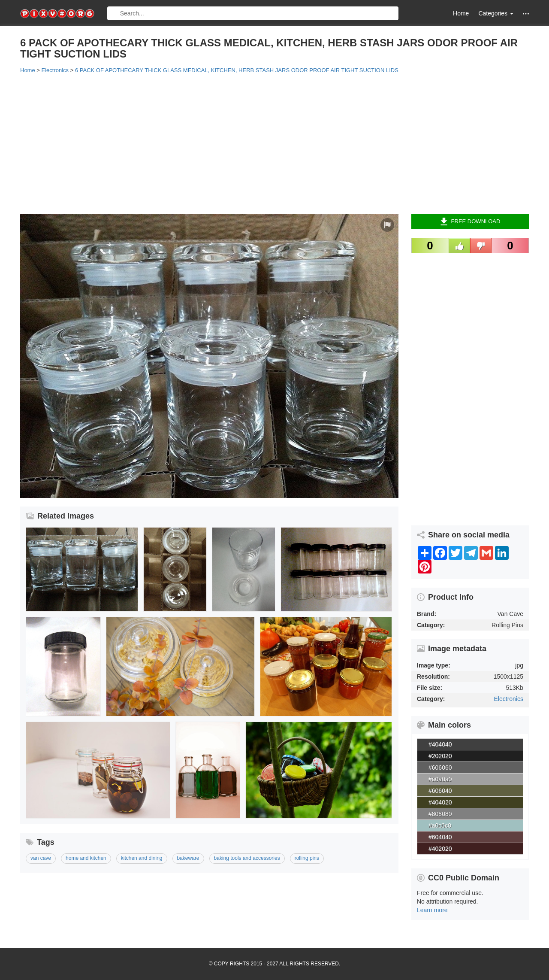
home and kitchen (86, 858)
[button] (526, 14)
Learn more (432, 910)
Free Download (470, 221)
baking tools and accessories (247, 858)
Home (461, 13)
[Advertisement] (274, 143)
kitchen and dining (142, 858)
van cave (41, 858)
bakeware (188, 858)
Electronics (509, 699)
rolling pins (307, 858)
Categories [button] (496, 13)
